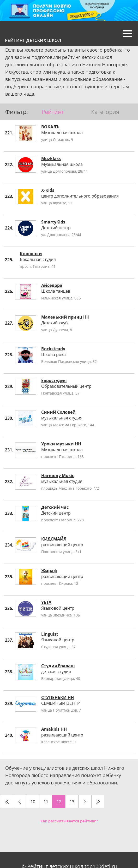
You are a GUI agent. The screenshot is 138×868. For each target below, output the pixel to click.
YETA (46, 602)
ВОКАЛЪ (50, 127)
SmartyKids (53, 222)
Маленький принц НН (65, 317)
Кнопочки (31, 254)
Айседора (52, 285)
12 (59, 802)
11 (46, 802)
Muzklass (51, 159)
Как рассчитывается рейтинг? (69, 821)
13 (72, 802)
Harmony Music (58, 476)
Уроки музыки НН (61, 444)
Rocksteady (53, 349)
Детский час (55, 507)
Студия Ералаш (58, 666)
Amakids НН (54, 729)
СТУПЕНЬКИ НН (58, 697)
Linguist (50, 634)
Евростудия (54, 380)
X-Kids (48, 190)
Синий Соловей (58, 412)
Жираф (49, 571)
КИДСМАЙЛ (54, 539)
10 (33, 802)
